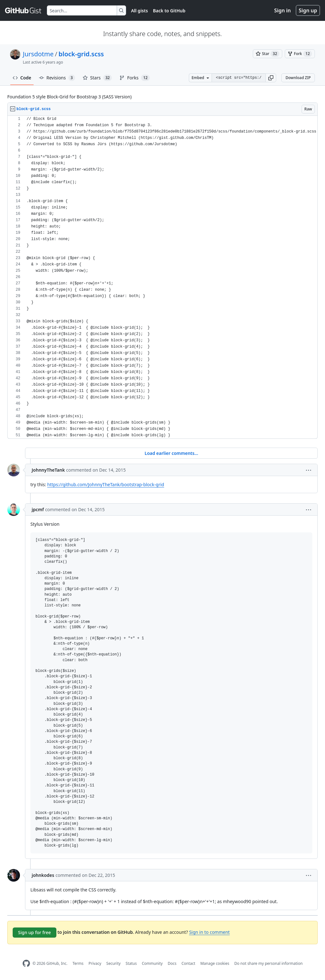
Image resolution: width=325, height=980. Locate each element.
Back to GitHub (169, 11)
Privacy (95, 963)
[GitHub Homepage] (26, 963)
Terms (78, 963)
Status (131, 963)
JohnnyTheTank (48, 470)
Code (22, 78)
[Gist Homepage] (23, 10)
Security (114, 963)
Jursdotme (38, 54)
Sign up (308, 10)
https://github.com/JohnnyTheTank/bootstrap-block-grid (106, 484)
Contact (188, 963)
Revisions (57, 78)
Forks (134, 78)
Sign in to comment (209, 932)
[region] (162, 277)
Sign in (283, 10)
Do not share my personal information (269, 963)
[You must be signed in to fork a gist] (300, 54)
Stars (97, 78)
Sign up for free (35, 932)
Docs (172, 963)
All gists (140, 11)
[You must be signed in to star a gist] (268, 54)
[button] (271, 78)
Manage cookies (215, 963)
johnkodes (43, 875)
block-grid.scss (81, 54)
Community (152, 963)
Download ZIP (298, 78)
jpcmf (38, 509)
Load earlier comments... (171, 453)
